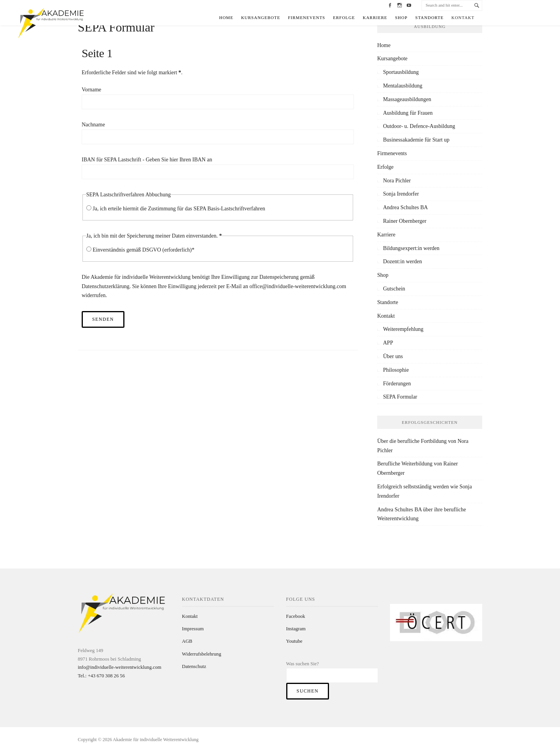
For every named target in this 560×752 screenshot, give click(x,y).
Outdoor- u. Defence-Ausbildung (419, 126)
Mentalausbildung (403, 86)
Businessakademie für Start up (416, 140)
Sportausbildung (401, 72)
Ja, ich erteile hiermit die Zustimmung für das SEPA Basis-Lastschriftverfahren (179, 209)
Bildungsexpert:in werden (411, 248)
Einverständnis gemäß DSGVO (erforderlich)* (143, 250)
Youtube (294, 641)
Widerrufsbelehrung (202, 654)
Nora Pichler (397, 181)
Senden (103, 319)
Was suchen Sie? (303, 664)
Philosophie (396, 370)
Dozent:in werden (402, 261)
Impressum (193, 629)
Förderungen (397, 384)
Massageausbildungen (407, 99)
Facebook (296, 616)
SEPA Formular (400, 397)
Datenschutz (194, 666)
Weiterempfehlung (403, 329)
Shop (401, 17)
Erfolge (344, 17)
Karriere (375, 17)
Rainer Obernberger (405, 221)
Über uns (393, 356)
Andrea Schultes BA (405, 207)
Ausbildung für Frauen (408, 113)
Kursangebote (261, 17)
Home (226, 17)
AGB (187, 641)
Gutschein (394, 289)
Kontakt (463, 17)
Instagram (296, 629)
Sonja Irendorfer (401, 194)
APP (388, 343)
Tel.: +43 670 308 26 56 (101, 676)
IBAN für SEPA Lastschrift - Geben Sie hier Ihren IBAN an (147, 160)
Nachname (93, 125)
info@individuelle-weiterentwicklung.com (120, 667)
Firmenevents (307, 17)
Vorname (91, 90)
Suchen (308, 691)
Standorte (430, 17)
